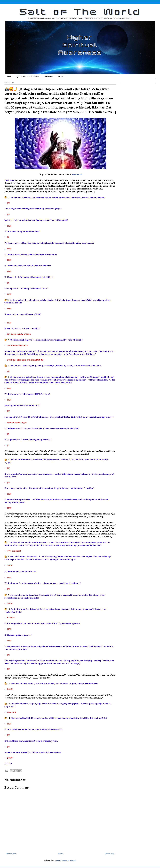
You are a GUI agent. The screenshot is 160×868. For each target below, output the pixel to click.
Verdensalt (77, 175)
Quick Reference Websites (28, 77)
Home (61, 854)
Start (9, 77)
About (61, 77)
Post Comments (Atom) (66, 861)
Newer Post (11, 854)
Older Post (110, 854)
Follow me (48, 77)
